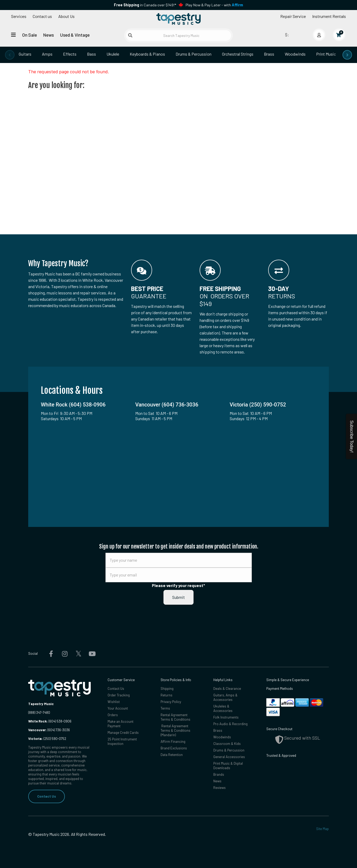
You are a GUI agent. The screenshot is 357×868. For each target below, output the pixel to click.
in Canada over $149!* (145, 5)
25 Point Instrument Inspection (122, 741)
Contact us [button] (42, 16)
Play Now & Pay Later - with (214, 5)
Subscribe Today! (352, 436)
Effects (70, 54)
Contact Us (47, 796)
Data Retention (172, 755)
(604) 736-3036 (49, 730)
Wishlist (114, 702)
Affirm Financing (173, 741)
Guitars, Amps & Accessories (225, 697)
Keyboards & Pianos (147, 54)
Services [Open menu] (19, 16)
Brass (269, 54)
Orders (113, 715)
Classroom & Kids (227, 744)
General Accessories (229, 757)
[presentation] (10, 55)
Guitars (25, 54)
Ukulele (113, 54)
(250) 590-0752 (47, 739)
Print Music (326, 54)
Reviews (219, 788)
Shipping (167, 688)
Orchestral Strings (238, 54)
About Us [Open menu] (66, 16)
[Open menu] (13, 35)
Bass (91, 54)
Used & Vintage (75, 35)
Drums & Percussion (194, 54)
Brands (219, 774)
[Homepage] (178, 19)
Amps (47, 54)
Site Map (322, 829)
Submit (178, 597)
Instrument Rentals (329, 16)
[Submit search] (130, 35)
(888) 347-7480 (39, 712)
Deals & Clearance (227, 688)
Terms (165, 708)
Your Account (118, 708)
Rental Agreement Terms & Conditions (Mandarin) (175, 730)
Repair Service (293, 16)
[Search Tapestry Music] (178, 35)
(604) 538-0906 (50, 721)
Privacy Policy (171, 702)
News (49, 35)
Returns (167, 695)
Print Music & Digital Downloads (228, 766)
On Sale (30, 35)
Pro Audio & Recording (230, 724)
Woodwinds (295, 54)
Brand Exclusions (174, 748)
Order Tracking (119, 695)
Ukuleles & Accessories (223, 708)
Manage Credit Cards (123, 733)
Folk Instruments (226, 717)
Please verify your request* (178, 585)
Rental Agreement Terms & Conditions (175, 717)
